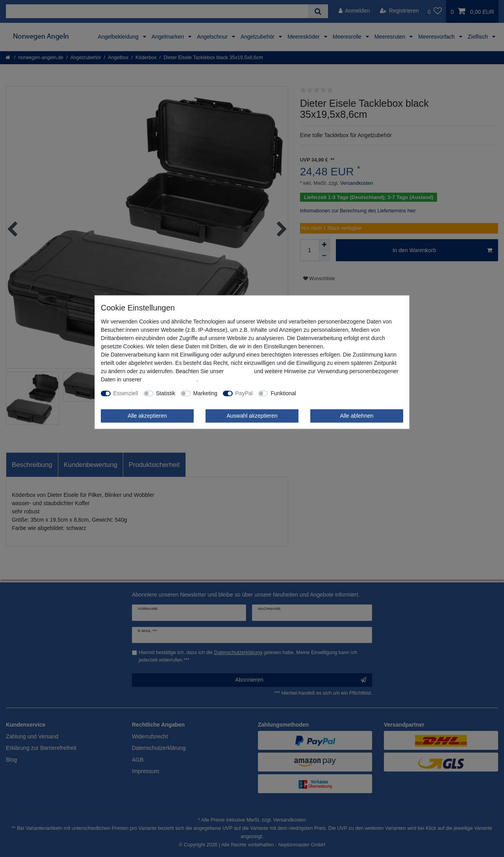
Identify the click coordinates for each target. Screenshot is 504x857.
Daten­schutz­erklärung (170, 379)
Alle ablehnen (357, 416)
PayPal (244, 393)
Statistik (166, 393)
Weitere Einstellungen (328, 393)
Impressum (239, 371)
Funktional (283, 393)
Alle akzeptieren (147, 416)
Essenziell (126, 393)
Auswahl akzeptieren (252, 416)
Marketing (205, 393)
